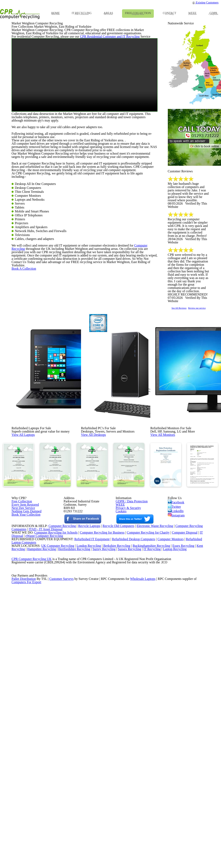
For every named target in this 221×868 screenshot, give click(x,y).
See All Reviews (184, 414)
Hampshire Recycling (43, 775)
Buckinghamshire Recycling (150, 769)
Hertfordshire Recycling (77, 775)
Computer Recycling (136, 424)
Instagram (177, 695)
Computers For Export (27, 828)
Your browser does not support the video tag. (85, 172)
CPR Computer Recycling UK (31, 791)
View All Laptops (32, 569)
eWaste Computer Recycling (46, 754)
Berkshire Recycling (114, 769)
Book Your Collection (25, 707)
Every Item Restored (24, 682)
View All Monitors (172, 569)
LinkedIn (176, 689)
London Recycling (85, 769)
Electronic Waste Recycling (155, 738)
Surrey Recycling (108, 775)
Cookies (121, 692)
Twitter (175, 683)
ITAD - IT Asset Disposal (46, 743)
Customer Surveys (62, 823)
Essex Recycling (184, 769)
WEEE (119, 682)
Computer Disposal (187, 748)
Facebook (177, 677)
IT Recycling (159, 775)
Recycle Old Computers (117, 738)
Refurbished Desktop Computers (126, 759)
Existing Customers (206, 4)
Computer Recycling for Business (102, 748)
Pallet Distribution (24, 823)
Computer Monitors (165, 759)
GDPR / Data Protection (130, 676)
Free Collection (21, 676)
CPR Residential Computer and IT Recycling (100, 129)
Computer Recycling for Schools (53, 748)
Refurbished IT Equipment (83, 759)
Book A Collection (31, 463)
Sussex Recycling (135, 775)
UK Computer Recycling (54, 769)
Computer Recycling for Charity (150, 748)
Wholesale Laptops (146, 823)
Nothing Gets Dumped (25, 692)
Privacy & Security (126, 687)
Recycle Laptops (86, 738)
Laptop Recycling (182, 775)
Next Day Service (22, 687)
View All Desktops (103, 569)
